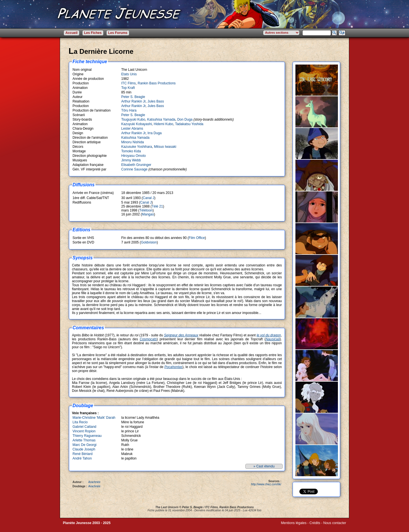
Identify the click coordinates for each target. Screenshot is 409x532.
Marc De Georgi (85, 445)
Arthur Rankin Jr (133, 101)
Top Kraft (128, 88)
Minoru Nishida (133, 142)
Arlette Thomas (84, 440)
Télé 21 (157, 206)
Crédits (315, 523)
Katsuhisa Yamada (161, 119)
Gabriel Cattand (84, 427)
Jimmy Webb (131, 160)
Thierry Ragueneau (87, 436)
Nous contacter (335, 523)
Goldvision (149, 242)
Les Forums (118, 33)
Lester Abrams (132, 129)
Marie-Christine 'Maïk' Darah (94, 418)
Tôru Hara (129, 110)
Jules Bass (156, 101)
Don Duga (185, 119)
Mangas (148, 214)
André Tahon (82, 458)
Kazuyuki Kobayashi (137, 124)
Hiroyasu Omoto (134, 156)
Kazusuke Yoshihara (137, 147)
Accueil (72, 33)
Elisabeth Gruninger (136, 165)
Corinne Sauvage (134, 169)
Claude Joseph (84, 449)
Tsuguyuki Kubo (133, 119)
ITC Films (128, 83)
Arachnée (94, 482)
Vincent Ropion (84, 431)
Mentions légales (294, 523)
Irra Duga (155, 133)
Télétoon (146, 210)
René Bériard (83, 454)
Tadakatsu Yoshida (189, 124)
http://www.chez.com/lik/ (266, 484)
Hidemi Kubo (164, 124)
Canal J (149, 198)
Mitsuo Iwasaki (165, 147)
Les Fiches (93, 33)
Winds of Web (291, 527)
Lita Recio (80, 422)
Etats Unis (129, 74)
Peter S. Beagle (133, 97)
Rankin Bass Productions (157, 83)
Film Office (197, 238)
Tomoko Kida (131, 151)
